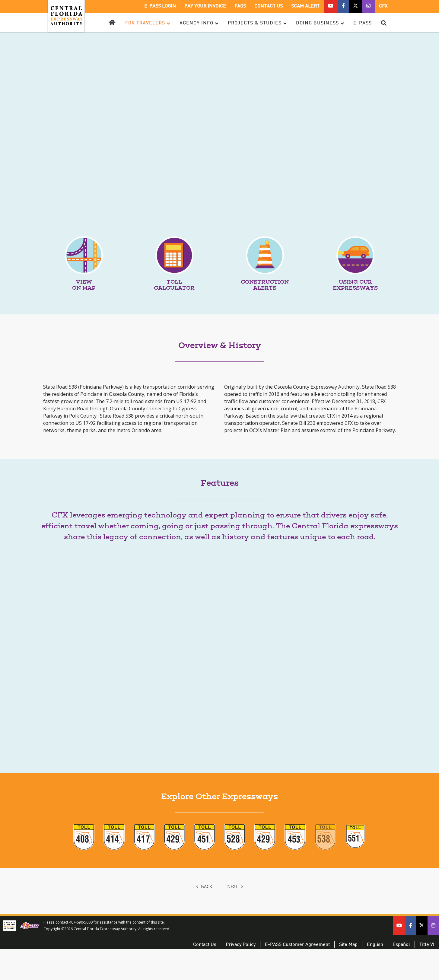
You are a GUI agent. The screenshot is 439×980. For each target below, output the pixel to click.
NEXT (235, 886)
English (375, 945)
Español (401, 945)
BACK (203, 886)
